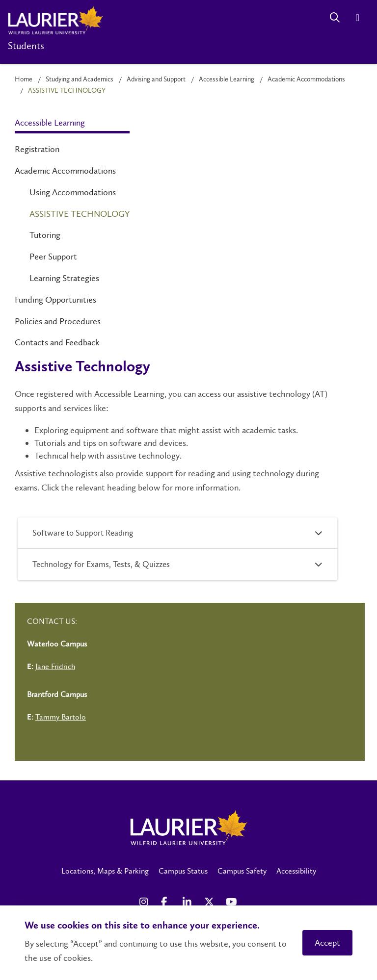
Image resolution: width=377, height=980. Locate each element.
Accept (327, 943)
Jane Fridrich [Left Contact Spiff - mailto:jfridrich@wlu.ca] (55, 666)
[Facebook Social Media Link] (167, 902)
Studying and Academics (80, 79)
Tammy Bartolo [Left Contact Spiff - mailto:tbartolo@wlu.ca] (61, 717)
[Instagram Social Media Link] (145, 902)
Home (24, 79)
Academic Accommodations (306, 79)
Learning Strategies (64, 278)
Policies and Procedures (58, 321)
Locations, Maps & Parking (105, 871)
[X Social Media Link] (210, 902)
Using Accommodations (73, 192)
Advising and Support (156, 79)
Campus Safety (242, 871)
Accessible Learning (227, 79)
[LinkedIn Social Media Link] (188, 902)
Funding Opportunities (55, 300)
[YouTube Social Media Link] (232, 902)
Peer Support (53, 257)
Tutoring (45, 235)
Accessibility (296, 871)
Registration (37, 149)
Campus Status (183, 871)
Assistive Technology (80, 214)
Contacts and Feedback (57, 342)
